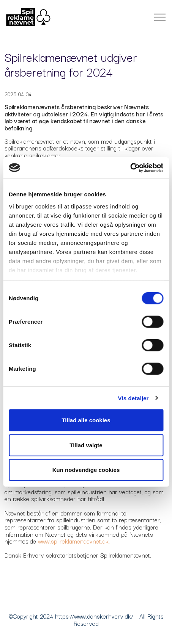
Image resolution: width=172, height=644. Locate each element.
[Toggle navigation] (160, 17)
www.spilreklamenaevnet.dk (73, 541)
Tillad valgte (86, 445)
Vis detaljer (133, 398)
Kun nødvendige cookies (86, 470)
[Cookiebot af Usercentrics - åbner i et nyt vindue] (130, 168)
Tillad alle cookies (86, 420)
